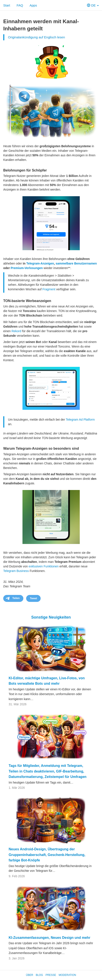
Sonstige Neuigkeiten (51, 617)
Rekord (16, 331)
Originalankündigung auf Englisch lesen (37, 37)
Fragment (49, 289)
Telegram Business (16, 571)
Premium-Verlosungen (27, 268)
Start (7, 5)
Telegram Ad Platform (80, 420)
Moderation (67, 975)
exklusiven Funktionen (44, 566)
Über (29, 975)
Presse (51, 975)
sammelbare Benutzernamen (76, 263)
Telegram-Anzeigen (40, 263)
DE (93, 5)
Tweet (33, 598)
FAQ (20, 5)
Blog (39, 975)
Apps (33, 5)
